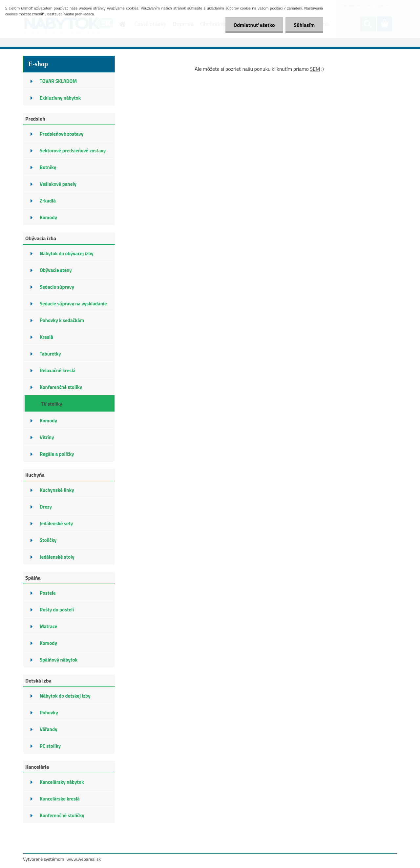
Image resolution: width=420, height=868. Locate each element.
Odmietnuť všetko (254, 25)
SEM (315, 69)
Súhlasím (304, 25)
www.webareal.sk (84, 859)
